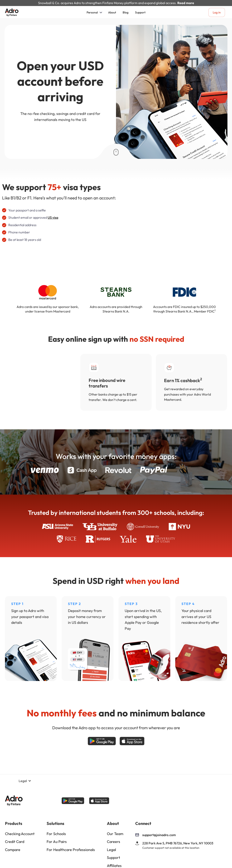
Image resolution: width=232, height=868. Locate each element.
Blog (126, 12)
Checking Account (20, 834)
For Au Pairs (57, 842)
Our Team (115, 834)
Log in (217, 12)
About (112, 12)
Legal (111, 850)
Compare (13, 850)
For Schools (56, 834)
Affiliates (114, 866)
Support (140, 12)
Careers (114, 842)
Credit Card (15, 842)
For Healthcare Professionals (71, 850)
